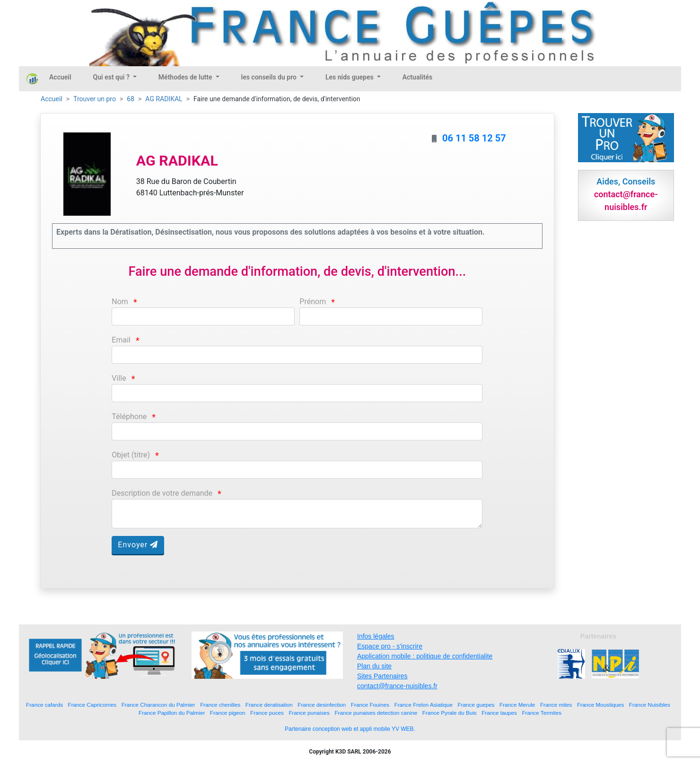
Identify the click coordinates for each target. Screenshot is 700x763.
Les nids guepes (350, 77)
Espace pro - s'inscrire (390, 646)
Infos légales (376, 636)
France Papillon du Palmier (172, 713)
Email (121, 340)
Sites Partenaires (382, 676)
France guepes (476, 705)
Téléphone (129, 417)
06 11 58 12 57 (474, 138)
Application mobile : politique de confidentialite (425, 656)
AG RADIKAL (164, 99)
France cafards (44, 705)
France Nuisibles (650, 705)
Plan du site (374, 666)
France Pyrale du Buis (450, 713)
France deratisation (269, 705)
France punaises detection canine (376, 713)
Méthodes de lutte (186, 77)
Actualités (417, 77)
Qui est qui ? (112, 77)
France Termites (542, 713)
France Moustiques (600, 705)
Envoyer (138, 545)
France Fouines (370, 705)
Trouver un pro (95, 99)
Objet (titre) (131, 455)
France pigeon (228, 713)
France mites (556, 705)
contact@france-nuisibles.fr (397, 686)
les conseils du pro (270, 77)
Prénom (313, 302)
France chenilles (220, 705)
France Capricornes (92, 705)
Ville (119, 378)
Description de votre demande (162, 493)
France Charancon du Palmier (158, 705)
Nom (120, 302)
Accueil (60, 77)
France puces (267, 713)
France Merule (517, 705)
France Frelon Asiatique (424, 705)
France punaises (309, 713)
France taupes (499, 713)
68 (131, 99)
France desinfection (322, 705)
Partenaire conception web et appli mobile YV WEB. (350, 729)
